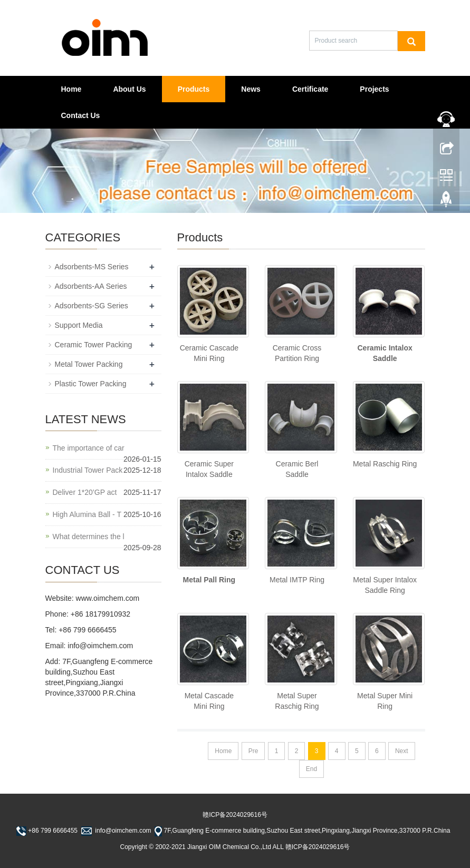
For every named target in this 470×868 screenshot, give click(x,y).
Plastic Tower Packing (91, 384)
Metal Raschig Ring (385, 464)
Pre (253, 751)
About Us (129, 89)
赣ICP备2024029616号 (235, 815)
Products (194, 89)
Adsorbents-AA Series (91, 286)
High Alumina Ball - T (87, 514)
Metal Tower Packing (89, 364)
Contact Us (81, 115)
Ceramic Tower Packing (94, 345)
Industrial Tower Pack (88, 470)
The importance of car (89, 448)
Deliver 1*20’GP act (85, 492)
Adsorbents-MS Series (92, 267)
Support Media (79, 325)
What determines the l (89, 537)
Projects (374, 89)
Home (71, 89)
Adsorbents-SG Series (92, 306)
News (251, 89)
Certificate (310, 89)
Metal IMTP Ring (297, 580)
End (311, 769)
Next (402, 751)
